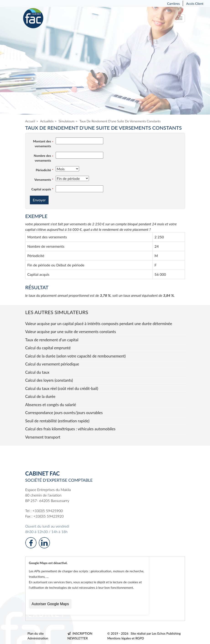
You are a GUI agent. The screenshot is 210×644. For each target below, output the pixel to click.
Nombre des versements (42, 158)
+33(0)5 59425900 (48, 511)
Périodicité (43, 170)
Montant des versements (42, 144)
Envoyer (39, 200)
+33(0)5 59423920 (48, 516)
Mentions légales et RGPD (126, 638)
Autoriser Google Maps (50, 604)
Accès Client (195, 4)
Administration (38, 638)
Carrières (174, 4)
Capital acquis (41, 189)
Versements (43, 180)
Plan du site (36, 633)
